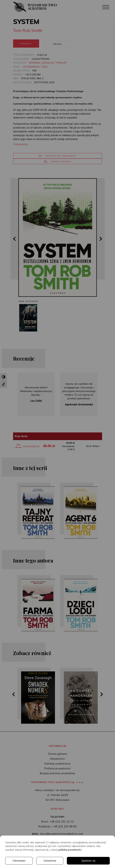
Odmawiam (19, 861)
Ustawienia (50, 861)
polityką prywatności (70, 850)
